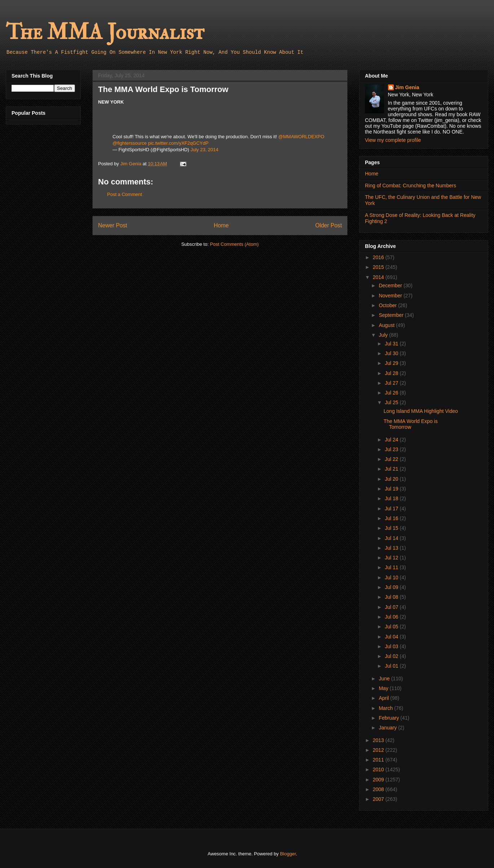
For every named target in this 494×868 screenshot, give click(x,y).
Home (221, 225)
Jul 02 (392, 656)
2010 (379, 769)
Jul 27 (392, 383)
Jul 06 (392, 617)
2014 (379, 277)
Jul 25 (392, 402)
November (391, 296)
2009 (379, 780)
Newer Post (113, 225)
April (384, 698)
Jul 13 (392, 548)
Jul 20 (392, 479)
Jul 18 (392, 498)
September (392, 315)
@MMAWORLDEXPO (301, 137)
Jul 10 (392, 577)
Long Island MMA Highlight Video (421, 411)
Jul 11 (392, 567)
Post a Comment (125, 194)
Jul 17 (392, 509)
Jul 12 (392, 558)
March (386, 708)
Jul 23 (392, 449)
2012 (379, 750)
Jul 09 (392, 587)
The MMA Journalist (105, 32)
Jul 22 (392, 459)
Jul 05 (392, 627)
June (385, 679)
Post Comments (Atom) (234, 244)
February (389, 718)
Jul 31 (392, 344)
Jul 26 (392, 393)
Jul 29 (392, 363)
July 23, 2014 (204, 150)
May (384, 688)
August (387, 325)
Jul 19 (392, 489)
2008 (379, 789)
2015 (379, 267)
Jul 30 (392, 353)
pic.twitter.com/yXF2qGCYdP (178, 143)
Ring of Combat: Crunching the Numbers (411, 186)
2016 (379, 257)
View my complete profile (393, 140)
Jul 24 (392, 440)
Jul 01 (392, 666)
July (384, 335)
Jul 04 (392, 637)
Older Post (328, 225)
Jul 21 (392, 469)
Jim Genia (407, 87)
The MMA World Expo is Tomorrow (411, 424)
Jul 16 (392, 518)
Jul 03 (392, 646)
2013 (379, 740)
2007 (379, 799)
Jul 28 (392, 373)
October (388, 305)
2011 (379, 760)
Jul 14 (392, 538)
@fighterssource (130, 143)
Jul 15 (392, 528)
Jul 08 (392, 597)
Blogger (288, 854)
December (391, 285)
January (388, 728)
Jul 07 (392, 607)
